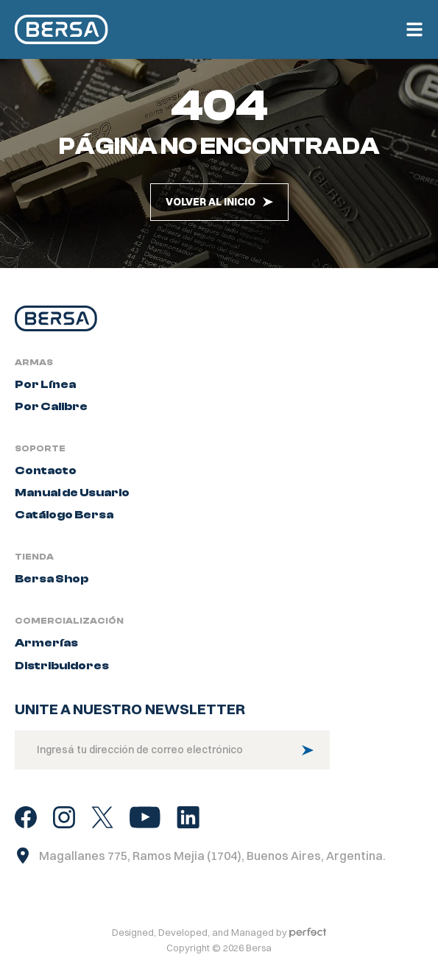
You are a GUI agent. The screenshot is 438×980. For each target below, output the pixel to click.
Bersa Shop (52, 591)
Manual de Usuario (72, 504)
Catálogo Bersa (64, 526)
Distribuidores (62, 677)
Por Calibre (51, 418)
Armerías (46, 655)
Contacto (46, 482)
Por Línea (45, 396)
